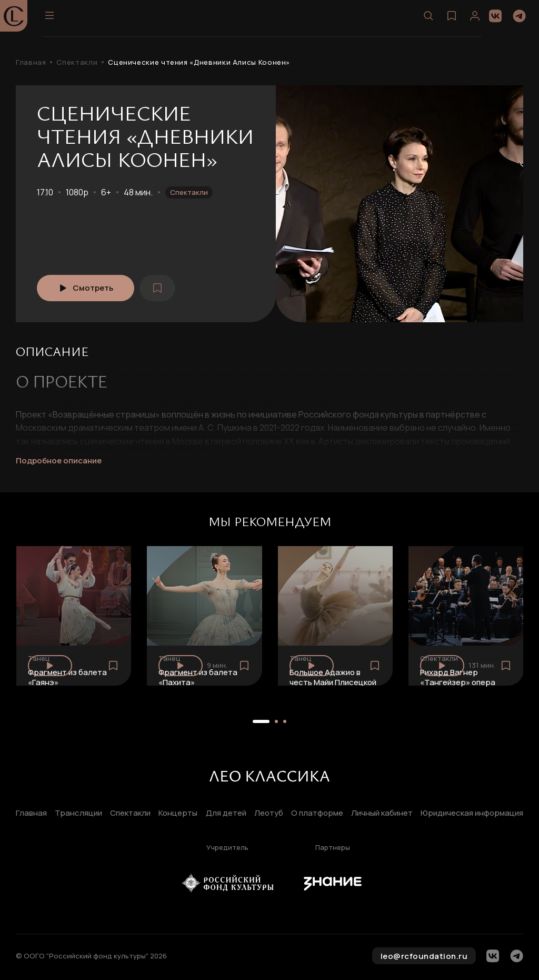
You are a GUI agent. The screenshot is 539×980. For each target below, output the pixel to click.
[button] (261, 721)
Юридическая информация (472, 813)
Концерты (178, 813)
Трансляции (78, 813)
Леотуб (269, 813)
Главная (31, 62)
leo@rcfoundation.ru (424, 956)
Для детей (226, 813)
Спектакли (77, 62)
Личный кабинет (382, 813)
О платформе (317, 813)
